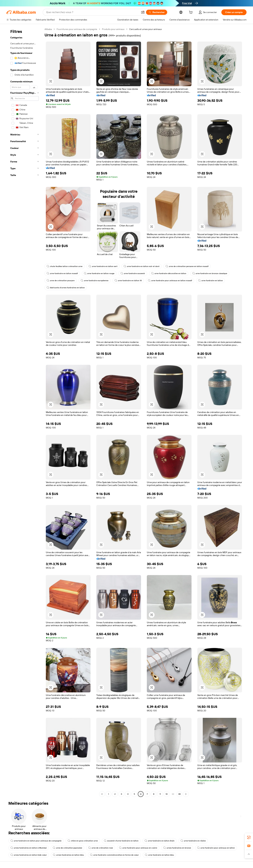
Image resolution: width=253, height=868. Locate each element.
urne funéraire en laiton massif (62, 273)
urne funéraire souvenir (133, 273)
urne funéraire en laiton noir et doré (142, 266)
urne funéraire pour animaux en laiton (216, 848)
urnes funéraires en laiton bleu (68, 855)
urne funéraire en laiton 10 (128, 281)
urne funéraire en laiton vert (103, 266)
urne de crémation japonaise (67, 848)
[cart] (191, 13)
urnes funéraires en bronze (177, 848)
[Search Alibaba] (92, 12)
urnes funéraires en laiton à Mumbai (29, 848)
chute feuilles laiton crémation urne (65, 266)
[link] (249, 837)
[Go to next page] (186, 794)
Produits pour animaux (113, 29)
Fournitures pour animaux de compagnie (77, 29)
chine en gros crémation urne (83, 841)
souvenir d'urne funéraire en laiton (121, 841)
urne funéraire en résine (193, 841)
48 (179, 794)
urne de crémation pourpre (61, 281)
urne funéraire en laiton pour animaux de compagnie (36, 841)
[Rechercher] (157, 12)
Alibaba (48, 29)
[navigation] (25, 412)
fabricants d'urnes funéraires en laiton (66, 288)
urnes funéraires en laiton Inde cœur (29, 855)
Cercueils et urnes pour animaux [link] (145, 29)
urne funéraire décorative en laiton (169, 273)
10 (167, 794)
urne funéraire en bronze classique (210, 273)
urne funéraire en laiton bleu (159, 855)
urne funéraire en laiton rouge (99, 273)
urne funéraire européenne (95, 281)
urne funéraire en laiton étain (159, 841)
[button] (143, 12)
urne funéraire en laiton (210, 281)
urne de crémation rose (101, 848)
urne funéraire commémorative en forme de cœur (114, 855)
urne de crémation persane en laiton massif (187, 266)
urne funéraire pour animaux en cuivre (138, 848)
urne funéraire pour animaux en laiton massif (170, 281)
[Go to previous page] (102, 794)
